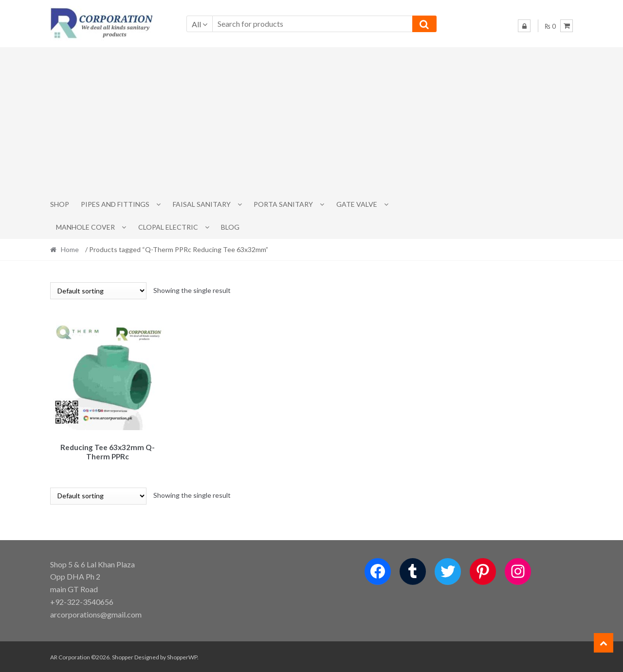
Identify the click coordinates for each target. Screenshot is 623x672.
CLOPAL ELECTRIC (168, 227)
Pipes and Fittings (115, 204)
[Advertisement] (311, 120)
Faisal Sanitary (202, 204)
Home (70, 249)
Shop (60, 204)
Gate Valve (357, 204)
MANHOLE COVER (85, 227)
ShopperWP (182, 656)
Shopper (123, 656)
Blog (230, 227)
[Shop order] (98, 291)
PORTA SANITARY (283, 204)
